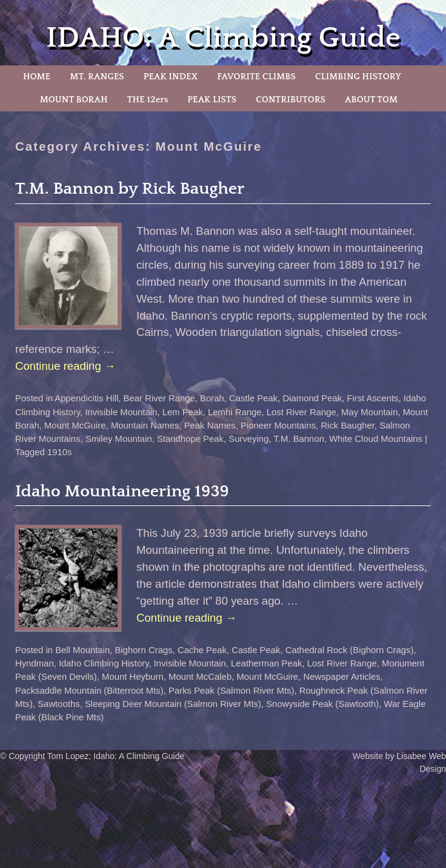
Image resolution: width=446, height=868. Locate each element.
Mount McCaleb (200, 677)
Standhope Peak (190, 439)
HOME (37, 77)
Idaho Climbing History (104, 663)
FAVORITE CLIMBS (256, 77)
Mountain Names (145, 426)
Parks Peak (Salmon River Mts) (231, 691)
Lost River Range (301, 412)
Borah (212, 398)
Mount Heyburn (133, 677)
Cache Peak (202, 650)
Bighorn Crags (144, 650)
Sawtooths (58, 704)
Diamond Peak (313, 398)
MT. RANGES (97, 77)
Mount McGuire (75, 426)
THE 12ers (148, 100)
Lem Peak (183, 412)
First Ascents (372, 398)
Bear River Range (159, 398)
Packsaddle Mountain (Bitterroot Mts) (89, 691)
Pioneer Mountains (278, 426)
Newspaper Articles (341, 677)
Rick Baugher (347, 426)
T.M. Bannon (299, 439)
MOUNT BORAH (74, 100)
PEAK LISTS (212, 100)
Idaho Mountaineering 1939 (122, 491)
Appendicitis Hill (86, 398)
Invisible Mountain (121, 412)
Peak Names (210, 426)
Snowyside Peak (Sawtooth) (322, 704)
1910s (60, 452)
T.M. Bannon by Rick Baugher (130, 189)
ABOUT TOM (371, 100)
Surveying (248, 439)
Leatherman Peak (266, 663)
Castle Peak (253, 398)
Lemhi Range (235, 412)
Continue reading (65, 366)
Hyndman (35, 663)
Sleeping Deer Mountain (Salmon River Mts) (173, 704)
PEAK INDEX (171, 77)
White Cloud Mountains (376, 439)
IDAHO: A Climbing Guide (223, 38)
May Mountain (369, 412)
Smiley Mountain (119, 439)
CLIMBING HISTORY (358, 77)
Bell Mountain (82, 650)
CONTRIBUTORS (291, 100)
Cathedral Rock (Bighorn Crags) (350, 650)
